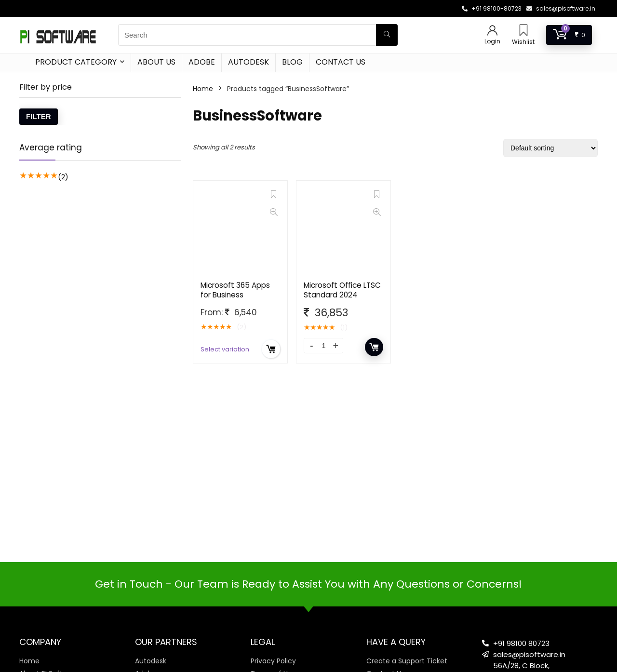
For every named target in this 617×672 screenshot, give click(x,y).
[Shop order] (550, 148)
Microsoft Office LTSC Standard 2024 (342, 290)
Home (203, 89)
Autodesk (248, 62)
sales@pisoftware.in (566, 8)
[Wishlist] (523, 31)
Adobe (202, 62)
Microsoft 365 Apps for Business (235, 290)
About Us (156, 62)
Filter (39, 116)
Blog (292, 62)
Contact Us (341, 62)
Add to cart (374, 347)
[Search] (387, 35)
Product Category (76, 62)
